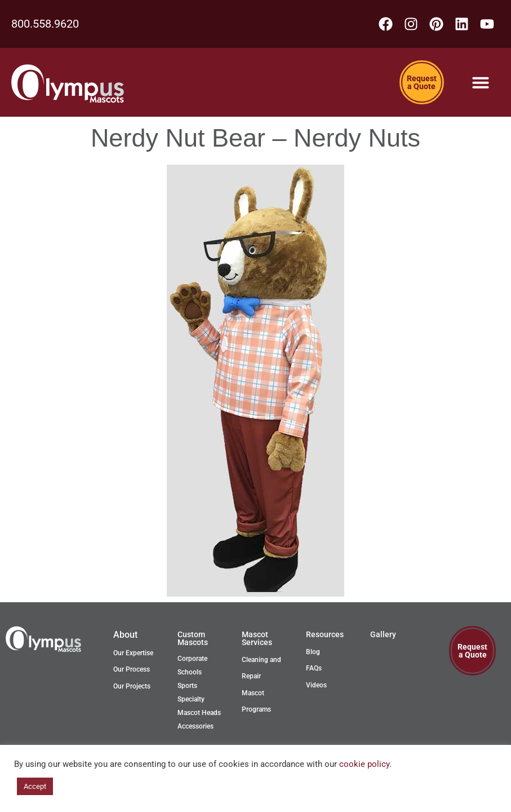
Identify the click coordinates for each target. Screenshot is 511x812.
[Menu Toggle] (481, 82)
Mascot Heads (199, 713)
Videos (316, 685)
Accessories (195, 726)
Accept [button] (35, 786)
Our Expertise (133, 653)
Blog (313, 652)
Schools (190, 672)
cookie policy (364, 764)
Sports (187, 686)
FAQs (314, 668)
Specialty (191, 699)
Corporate (192, 659)
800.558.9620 (45, 24)
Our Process (132, 669)
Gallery (383, 634)
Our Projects (132, 686)
